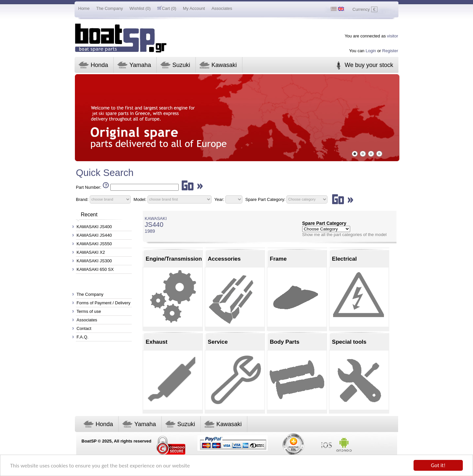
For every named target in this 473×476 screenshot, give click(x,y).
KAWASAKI (156, 218)
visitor (393, 36)
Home (84, 8)
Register (390, 51)
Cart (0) (167, 8)
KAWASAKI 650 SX (95, 269)
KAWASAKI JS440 (94, 235)
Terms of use (89, 311)
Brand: (82, 199)
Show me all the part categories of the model (344, 235)
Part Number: (89, 187)
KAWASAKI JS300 (94, 261)
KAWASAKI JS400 (94, 227)
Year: (219, 199)
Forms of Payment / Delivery (103, 303)
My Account (194, 8)
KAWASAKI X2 (91, 252)
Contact (84, 328)
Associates (222, 8)
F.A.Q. (82, 337)
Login (371, 51)
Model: (140, 199)
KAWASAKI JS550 (94, 244)
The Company (110, 8)
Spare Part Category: (266, 199)
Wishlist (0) (140, 8)
